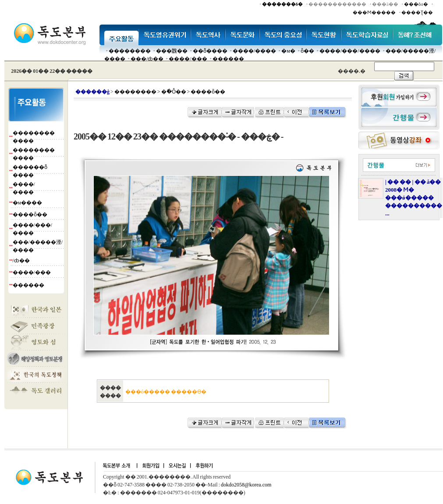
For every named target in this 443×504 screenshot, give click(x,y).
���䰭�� (172, 51)
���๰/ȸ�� (147, 59)
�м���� (28, 203)
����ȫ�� (30, 214)
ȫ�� (307, 51)
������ (228, 59)
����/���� (254, 51)
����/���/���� (350, 51)
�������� (130, 51)
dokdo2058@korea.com (246, 485)
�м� (288, 51)
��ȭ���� (210, 51)
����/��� (188, 59)
